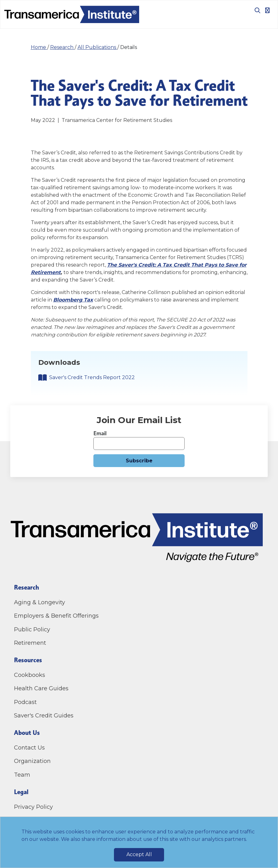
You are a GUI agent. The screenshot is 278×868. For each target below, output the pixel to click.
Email (100, 433)
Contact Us (30, 748)
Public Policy (32, 629)
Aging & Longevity (40, 602)
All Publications (97, 47)
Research (62, 47)
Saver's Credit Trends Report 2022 (92, 377)
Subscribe (139, 461)
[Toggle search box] (255, 10)
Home (39, 47)
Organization (32, 761)
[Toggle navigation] (267, 10)
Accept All (139, 854)
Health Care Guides (41, 688)
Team (22, 775)
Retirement (30, 643)
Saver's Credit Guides (44, 716)
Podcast (25, 702)
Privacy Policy (33, 807)
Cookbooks (30, 675)
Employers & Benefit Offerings (56, 616)
